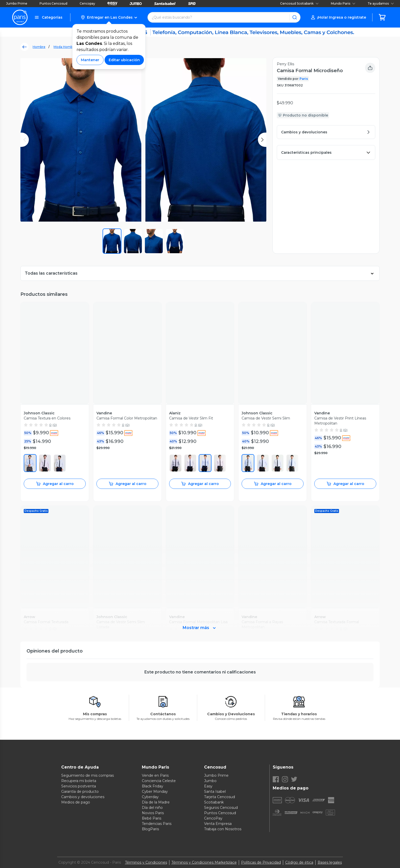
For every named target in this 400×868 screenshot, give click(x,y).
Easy (208, 786)
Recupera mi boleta (79, 781)
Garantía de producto (80, 792)
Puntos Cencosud (53, 3)
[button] (109, 17)
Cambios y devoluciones (83, 797)
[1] (176, 463)
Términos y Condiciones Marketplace (204, 862)
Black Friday (153, 786)
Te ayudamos (381, 3)
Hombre (39, 47)
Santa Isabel (215, 792)
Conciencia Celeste (159, 781)
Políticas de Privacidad (261, 862)
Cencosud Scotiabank (299, 3)
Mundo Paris (343, 3)
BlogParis (150, 829)
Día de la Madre (156, 802)
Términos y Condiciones (146, 862)
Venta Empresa (218, 824)
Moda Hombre (65, 47)
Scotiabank (214, 802)
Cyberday (150, 797)
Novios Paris (153, 813)
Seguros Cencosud (221, 808)
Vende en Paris (155, 775)
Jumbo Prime (17, 3)
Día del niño (152, 808)
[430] (263, 463)
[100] (60, 463)
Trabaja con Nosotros (223, 829)
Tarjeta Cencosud (220, 797)
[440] (278, 463)
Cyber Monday (155, 792)
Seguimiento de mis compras (87, 775)
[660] (45, 463)
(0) (55, 425)
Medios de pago (76, 802)
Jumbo (210, 781)
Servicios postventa (79, 786)
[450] (30, 463)
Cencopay (87, 3)
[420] (248, 463)
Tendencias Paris (157, 824)
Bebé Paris (152, 818)
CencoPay (213, 818)
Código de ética (299, 862)
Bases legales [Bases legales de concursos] (330, 862)
